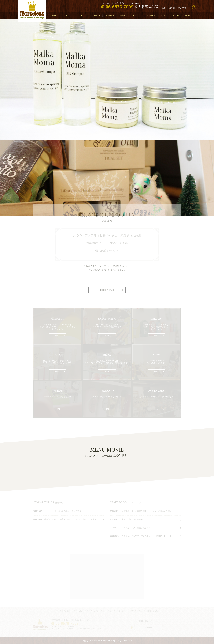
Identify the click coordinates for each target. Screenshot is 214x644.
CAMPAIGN (109, 16)
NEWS (123, 16)
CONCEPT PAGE (107, 290)
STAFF (69, 16)
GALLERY (96, 16)
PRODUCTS (190, 16)
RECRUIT (176, 16)
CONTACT (163, 16)
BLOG (136, 16)
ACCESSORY (149, 16)
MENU (82, 16)
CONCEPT (56, 16)
